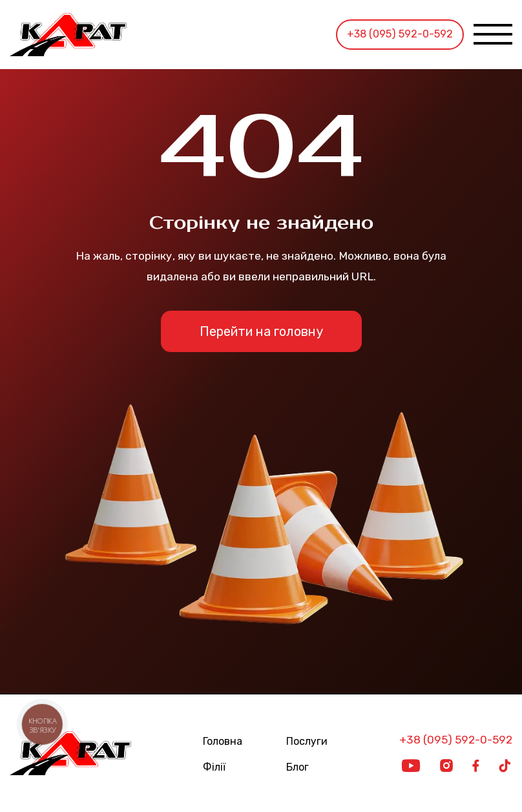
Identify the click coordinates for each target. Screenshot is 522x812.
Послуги (307, 742)
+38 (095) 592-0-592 (400, 34)
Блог (298, 767)
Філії (214, 767)
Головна (223, 742)
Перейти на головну (261, 331)
